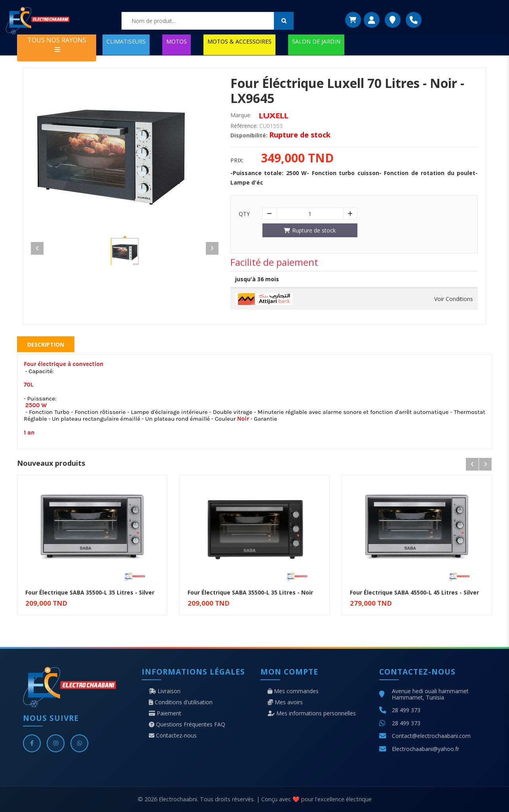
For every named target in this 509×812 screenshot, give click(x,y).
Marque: (241, 115)
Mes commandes (293, 691)
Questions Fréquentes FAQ (187, 724)
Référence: (244, 126)
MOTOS (177, 41)
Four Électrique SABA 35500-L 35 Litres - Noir (250, 592)
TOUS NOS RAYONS (57, 44)
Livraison (165, 691)
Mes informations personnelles (312, 713)
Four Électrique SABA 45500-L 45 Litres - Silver (414, 592)
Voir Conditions (454, 299)
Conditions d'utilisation (181, 702)
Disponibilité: (249, 135)
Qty (244, 214)
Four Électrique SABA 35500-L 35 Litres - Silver (90, 592)
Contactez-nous (173, 736)
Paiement (165, 713)
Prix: (237, 160)
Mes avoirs (285, 702)
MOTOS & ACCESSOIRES (239, 41)
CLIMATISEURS (126, 41)
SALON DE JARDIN (316, 41)
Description (46, 344)
